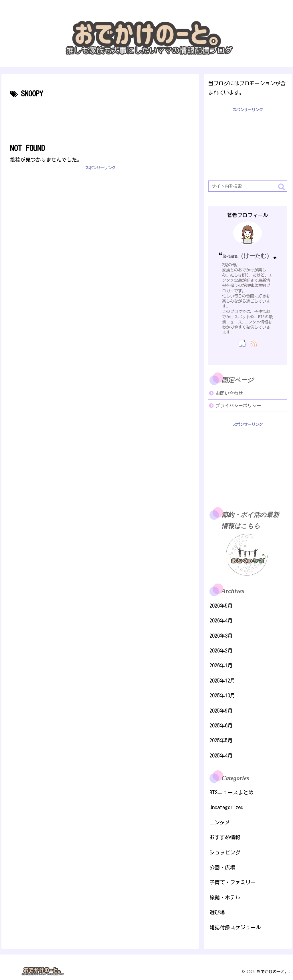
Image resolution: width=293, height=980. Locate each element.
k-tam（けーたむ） (248, 256)
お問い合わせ (229, 393)
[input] (248, 186)
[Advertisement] (100, 118)
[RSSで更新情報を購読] (253, 343)
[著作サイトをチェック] (242, 343)
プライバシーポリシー (238, 406)
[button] (281, 187)
